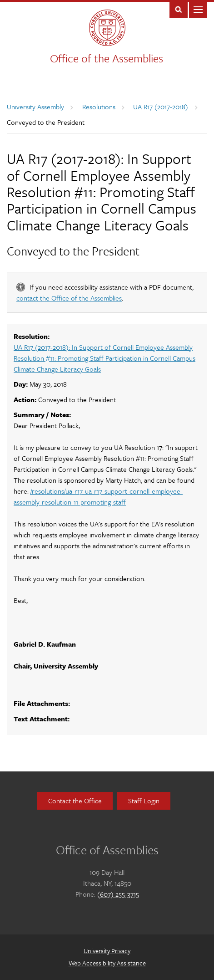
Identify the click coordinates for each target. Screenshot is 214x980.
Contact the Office (75, 801)
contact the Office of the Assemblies (69, 298)
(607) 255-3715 (118, 894)
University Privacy (107, 951)
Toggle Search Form (179, 9)
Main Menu (198, 9)
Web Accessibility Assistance (107, 963)
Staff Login (144, 801)
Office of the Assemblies (107, 58)
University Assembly (35, 107)
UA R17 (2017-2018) (161, 107)
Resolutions (99, 107)
